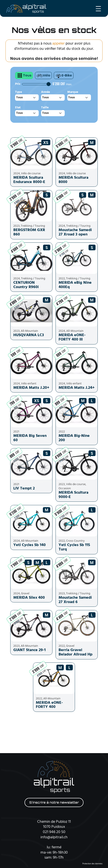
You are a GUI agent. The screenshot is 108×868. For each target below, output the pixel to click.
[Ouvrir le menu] (98, 9)
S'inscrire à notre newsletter (54, 802)
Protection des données (92, 864)
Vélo (43, 75)
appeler (58, 44)
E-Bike (64, 75)
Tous (24, 75)
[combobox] (27, 98)
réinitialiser (78, 113)
